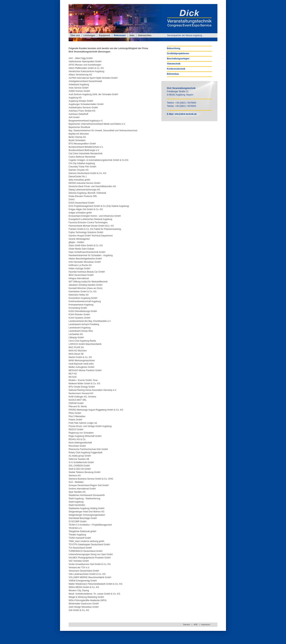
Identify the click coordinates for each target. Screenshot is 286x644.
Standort (187, 625)
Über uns (75, 35)
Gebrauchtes (145, 35)
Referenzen (120, 35)
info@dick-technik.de (186, 114)
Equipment (105, 35)
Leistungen (89, 35)
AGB (195, 625)
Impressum (206, 625)
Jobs (132, 35)
